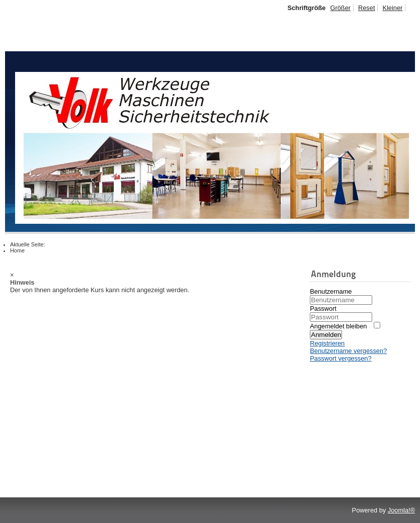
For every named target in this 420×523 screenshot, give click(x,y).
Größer (340, 8)
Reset (366, 8)
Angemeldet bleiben (338, 326)
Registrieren (327, 343)
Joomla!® (401, 510)
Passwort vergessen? (341, 358)
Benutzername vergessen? (348, 351)
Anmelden (326, 335)
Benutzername (331, 291)
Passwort (323, 309)
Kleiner (392, 8)
